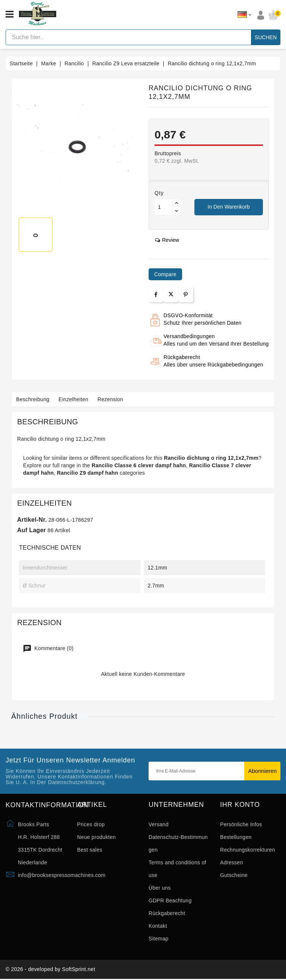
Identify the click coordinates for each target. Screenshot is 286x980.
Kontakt (158, 926)
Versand (158, 824)
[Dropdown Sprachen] (244, 15)
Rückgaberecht (167, 913)
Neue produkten (96, 837)
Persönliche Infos (241, 824)
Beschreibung (34, 399)
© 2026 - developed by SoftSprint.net (50, 970)
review (167, 240)
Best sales (90, 850)
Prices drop (91, 824)
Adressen (232, 862)
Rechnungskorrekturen (248, 850)
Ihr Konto (240, 805)
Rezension (115, 399)
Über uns (160, 888)
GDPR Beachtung (170, 901)
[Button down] (177, 211)
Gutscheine (234, 875)
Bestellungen (236, 837)
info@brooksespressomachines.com (62, 875)
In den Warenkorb (228, 207)
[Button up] (177, 203)
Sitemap (158, 939)
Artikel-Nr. (32, 520)
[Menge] (163, 207)
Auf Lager (31, 530)
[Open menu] (9, 15)
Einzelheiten (76, 399)
